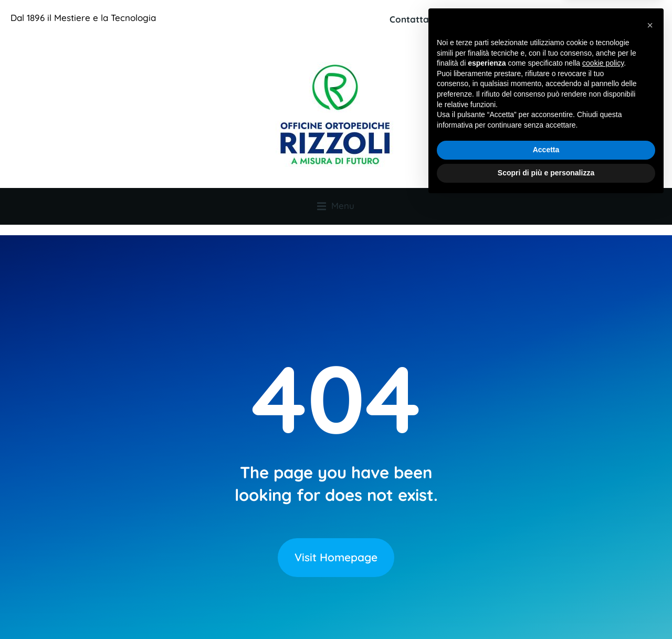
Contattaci (413, 19)
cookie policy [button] (603, 501)
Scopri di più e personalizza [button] (546, 610)
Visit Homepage (336, 536)
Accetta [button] (546, 588)
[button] (650, 463)
